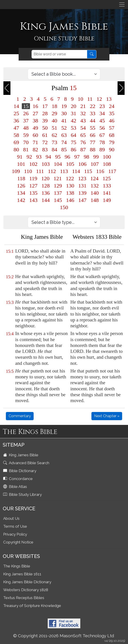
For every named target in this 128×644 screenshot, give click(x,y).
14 (16, 106)
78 (102, 142)
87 (83, 150)
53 (74, 128)
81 (26, 150)
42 (74, 121)
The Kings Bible (17, 566)
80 (16, 150)
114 (76, 171)
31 (74, 113)
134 (21, 193)
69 (16, 142)
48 (26, 128)
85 (64, 150)
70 (26, 142)
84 (54, 150)
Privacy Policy (15, 534)
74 (64, 142)
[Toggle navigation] (122, 5)
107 (95, 164)
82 (35, 150)
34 (102, 113)
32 (83, 113)
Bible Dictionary (20, 471)
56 (102, 128)
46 (112, 121)
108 (107, 164)
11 (90, 99)
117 (112, 171)
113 (64, 171)
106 (82, 164)
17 (45, 106)
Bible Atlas (16, 487)
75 (74, 142)
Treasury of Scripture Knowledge (32, 606)
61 (45, 135)
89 (102, 150)
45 (102, 121)
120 (45, 178)
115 (88, 171)
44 (93, 121)
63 (64, 135)
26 (26, 113)
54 (83, 128)
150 (64, 207)
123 (82, 178)
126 (21, 186)
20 (74, 106)
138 (70, 193)
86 (74, 150)
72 (45, 142)
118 (21, 178)
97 (77, 157)
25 (16, 113)
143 (33, 200)
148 (95, 200)
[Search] (59, 54)
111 (40, 171)
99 (96, 157)
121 (58, 178)
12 (99, 99)
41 (64, 121)
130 (70, 186)
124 (94, 178)
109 (16, 171)
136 (46, 193)
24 (112, 106)
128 (46, 186)
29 (54, 113)
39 (45, 121)
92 (29, 157)
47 (16, 128)
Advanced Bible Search (27, 463)
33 (93, 113)
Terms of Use (15, 526)
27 (35, 113)
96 (67, 157)
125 (107, 178)
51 (54, 128)
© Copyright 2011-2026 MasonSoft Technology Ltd (64, 636)
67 (102, 135)
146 (70, 200)
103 (46, 164)
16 (35, 106)
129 (58, 186)
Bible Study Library (23, 494)
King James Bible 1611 (22, 574)
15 (26, 106)
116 (100, 171)
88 (93, 150)
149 (107, 200)
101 (21, 164)
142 (21, 200)
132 (95, 186)
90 (112, 150)
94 (48, 157)
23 (102, 106)
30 (64, 113)
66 (93, 135)
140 (95, 193)
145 (58, 200)
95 (58, 157)
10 (80, 99)
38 (35, 121)
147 (82, 200)
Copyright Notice (18, 542)
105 (70, 164)
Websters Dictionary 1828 (26, 590)
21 (83, 106)
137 (58, 193)
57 (112, 128)
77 (93, 142)
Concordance (18, 479)
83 (45, 150)
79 (112, 142)
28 (45, 113)
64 (74, 135)
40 (54, 121)
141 (107, 193)
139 (82, 193)
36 (16, 121)
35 (112, 113)
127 (33, 186)
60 (35, 135)
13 (109, 99)
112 (52, 171)
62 (54, 135)
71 (35, 142)
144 (46, 200)
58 (16, 135)
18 (54, 106)
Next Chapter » (107, 416)
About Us (11, 518)
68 (112, 135)
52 (64, 128)
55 (93, 128)
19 (64, 106)
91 (20, 157)
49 (35, 128)
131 (82, 186)
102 (33, 164)
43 (83, 121)
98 (86, 157)
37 (26, 121)
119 (33, 178)
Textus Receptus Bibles (24, 598)
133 (107, 186)
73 (54, 142)
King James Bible (21, 455)
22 (93, 106)
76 (83, 142)
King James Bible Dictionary (27, 582)
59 (26, 135)
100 (107, 157)
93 (39, 157)
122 (70, 178)
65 (83, 135)
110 (28, 171)
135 (33, 193)
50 (45, 128)
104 (58, 164)
